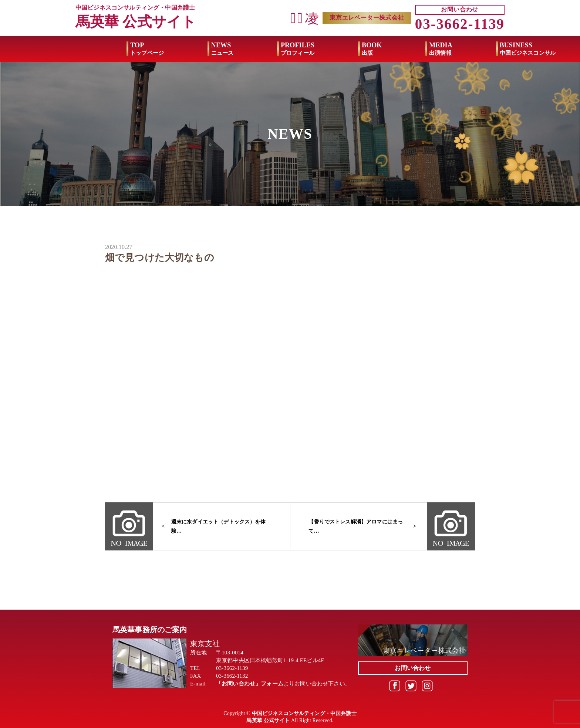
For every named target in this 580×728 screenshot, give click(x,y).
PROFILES (247, 49)
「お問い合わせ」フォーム (250, 684)
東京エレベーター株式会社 (367, 18)
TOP (96, 49)
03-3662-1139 (460, 24)
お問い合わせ (460, 9)
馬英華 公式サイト (136, 22)
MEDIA (390, 49)
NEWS (171, 49)
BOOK (321, 49)
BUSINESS (476, 49)
